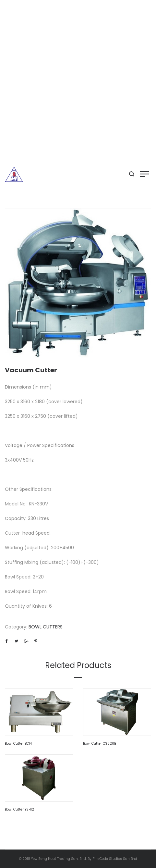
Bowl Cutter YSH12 (19, 809)
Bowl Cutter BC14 (18, 744)
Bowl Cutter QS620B (100, 744)
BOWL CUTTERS (46, 627)
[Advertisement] (78, 81)
